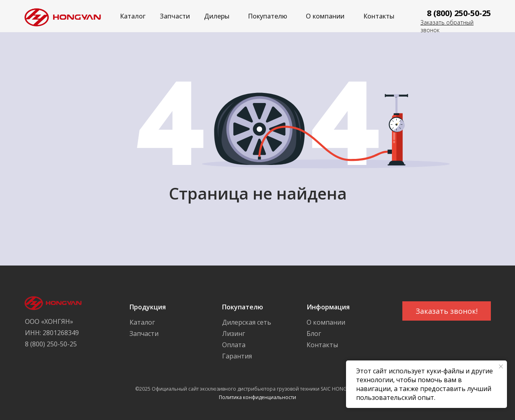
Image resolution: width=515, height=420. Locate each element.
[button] (447, 311)
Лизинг (234, 334)
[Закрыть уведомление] (501, 366)
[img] (61, 16)
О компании (325, 16)
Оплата (234, 345)
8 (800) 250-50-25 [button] (459, 13)
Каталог (133, 16)
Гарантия (237, 356)
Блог (314, 334)
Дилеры (217, 16)
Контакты (379, 16)
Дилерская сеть (247, 322)
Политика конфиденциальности (257, 397)
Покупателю (268, 16)
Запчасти (175, 16)
